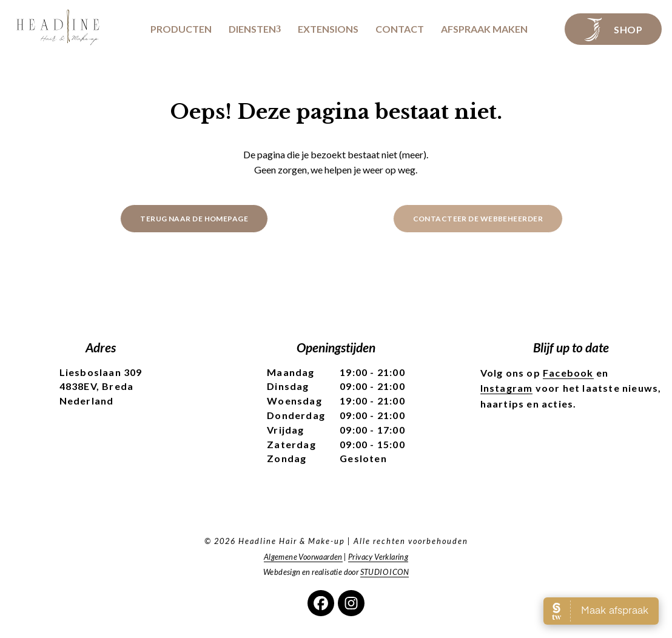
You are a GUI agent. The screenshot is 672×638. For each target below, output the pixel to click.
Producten (181, 29)
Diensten (252, 29)
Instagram (507, 388)
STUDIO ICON (385, 572)
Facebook (568, 373)
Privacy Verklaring (378, 557)
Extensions (328, 29)
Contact (400, 29)
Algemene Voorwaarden (303, 557)
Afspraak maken (484, 29)
